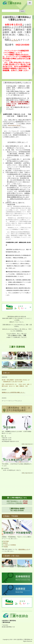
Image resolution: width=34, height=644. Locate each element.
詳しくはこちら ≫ (27, 444)
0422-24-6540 (19, 511)
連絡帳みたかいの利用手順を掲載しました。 (14, 392)
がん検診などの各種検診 (9, 545)
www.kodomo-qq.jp (14, 126)
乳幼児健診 (6, 541)
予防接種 (5, 547)
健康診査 (5, 543)
